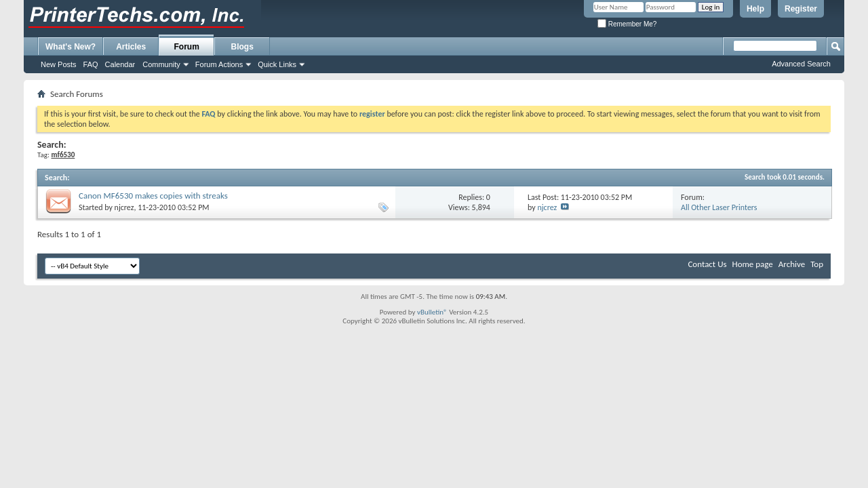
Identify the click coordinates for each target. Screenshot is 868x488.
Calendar (120, 64)
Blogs (242, 47)
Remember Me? (627, 24)
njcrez (124, 207)
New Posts (59, 64)
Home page (753, 264)
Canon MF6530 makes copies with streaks (153, 196)
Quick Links (277, 64)
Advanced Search (801, 64)
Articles (131, 47)
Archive (792, 264)
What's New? (71, 47)
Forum (187, 47)
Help (755, 9)
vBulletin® (432, 312)
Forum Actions (219, 64)
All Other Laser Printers (719, 207)
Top (817, 264)
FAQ (91, 64)
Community (161, 64)
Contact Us (707, 264)
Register (801, 9)
